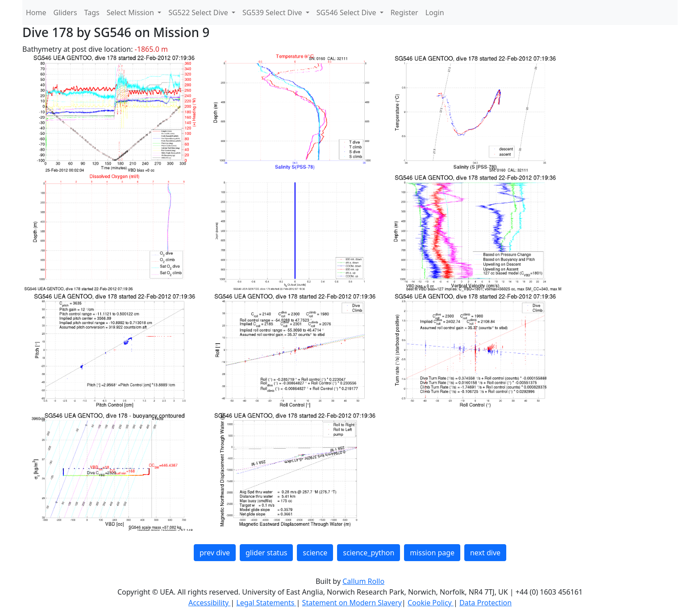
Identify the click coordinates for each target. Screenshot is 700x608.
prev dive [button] (215, 553)
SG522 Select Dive (199, 12)
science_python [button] (369, 553)
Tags (92, 12)
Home (36, 12)
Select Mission (131, 12)
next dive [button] (485, 553)
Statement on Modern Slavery (352, 603)
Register (404, 12)
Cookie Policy (431, 603)
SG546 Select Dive (347, 12)
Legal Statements (266, 603)
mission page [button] (432, 553)
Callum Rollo (363, 581)
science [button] (315, 553)
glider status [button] (266, 553)
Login (435, 12)
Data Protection (485, 603)
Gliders (65, 12)
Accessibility (209, 603)
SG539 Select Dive (273, 12)
